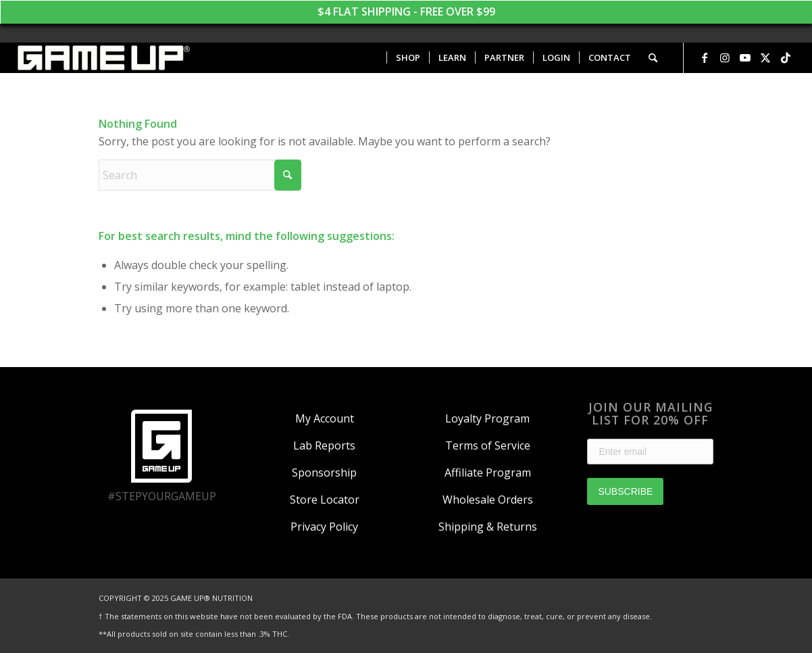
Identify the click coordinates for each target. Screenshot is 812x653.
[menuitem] (408, 58)
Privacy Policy (324, 527)
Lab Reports (324, 445)
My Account (325, 418)
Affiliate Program (488, 473)
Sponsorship (324, 473)
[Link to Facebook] (705, 57)
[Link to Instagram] (725, 57)
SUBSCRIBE (625, 491)
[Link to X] (765, 57)
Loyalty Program (487, 418)
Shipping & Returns (488, 527)
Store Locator (325, 500)
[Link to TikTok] (786, 57)
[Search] (653, 58)
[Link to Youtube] (745, 57)
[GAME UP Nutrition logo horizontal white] (103, 58)
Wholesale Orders (488, 500)
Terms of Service (488, 445)
